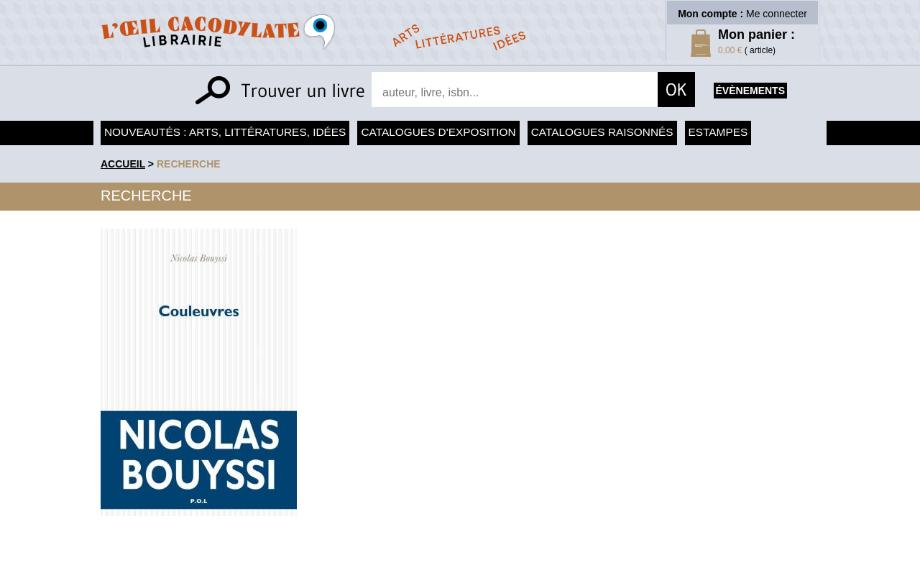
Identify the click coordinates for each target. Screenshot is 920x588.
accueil (123, 164)
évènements (750, 91)
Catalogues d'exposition (438, 132)
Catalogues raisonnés (602, 132)
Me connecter (777, 14)
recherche (189, 164)
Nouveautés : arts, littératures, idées (225, 132)
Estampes (718, 132)
